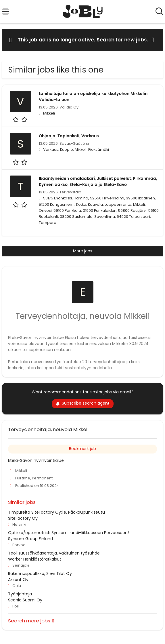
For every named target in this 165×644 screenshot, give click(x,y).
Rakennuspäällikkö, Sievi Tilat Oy (40, 573)
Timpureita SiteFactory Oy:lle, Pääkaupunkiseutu (56, 512)
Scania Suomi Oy (25, 600)
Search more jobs (29, 621)
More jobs (83, 251)
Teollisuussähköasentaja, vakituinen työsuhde (54, 553)
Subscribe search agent (83, 403)
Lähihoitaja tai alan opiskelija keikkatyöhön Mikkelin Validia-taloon (93, 97)
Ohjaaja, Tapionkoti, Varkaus (69, 136)
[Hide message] (154, 40)
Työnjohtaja (20, 594)
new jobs (135, 40)
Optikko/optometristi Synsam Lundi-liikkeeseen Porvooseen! (68, 533)
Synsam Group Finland (30, 539)
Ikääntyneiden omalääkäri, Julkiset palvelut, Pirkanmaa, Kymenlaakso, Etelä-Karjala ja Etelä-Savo (98, 182)
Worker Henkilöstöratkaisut (35, 559)
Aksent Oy (18, 580)
